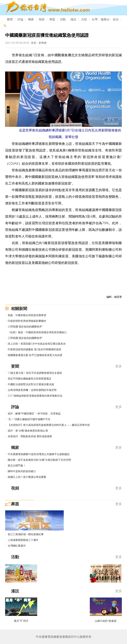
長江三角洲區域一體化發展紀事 (26, 534)
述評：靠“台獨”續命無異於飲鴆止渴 (28, 431)
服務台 (105, 19)
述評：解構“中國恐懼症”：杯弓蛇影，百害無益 (34, 413)
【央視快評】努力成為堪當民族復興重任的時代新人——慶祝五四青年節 (49, 425)
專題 (52, 19)
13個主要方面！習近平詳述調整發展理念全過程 (35, 373)
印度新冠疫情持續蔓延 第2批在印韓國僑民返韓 (34, 349)
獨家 (31, 19)
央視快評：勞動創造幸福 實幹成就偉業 (30, 436)
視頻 (42, 19)
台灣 (95, 19)
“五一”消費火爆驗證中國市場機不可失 (29, 419)
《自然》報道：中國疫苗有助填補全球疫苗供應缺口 (37, 332)
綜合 (116, 19)
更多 (119, 366)
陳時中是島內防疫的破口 (22, 471)
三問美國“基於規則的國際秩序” (25, 327)
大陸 (84, 19)
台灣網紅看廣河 (17, 546)
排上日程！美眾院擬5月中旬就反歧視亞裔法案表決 (37, 344)
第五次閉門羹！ (17, 465)
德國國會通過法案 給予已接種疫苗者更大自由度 (35, 355)
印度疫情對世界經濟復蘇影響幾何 (27, 321)
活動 (63, 19)
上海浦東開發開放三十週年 (23, 540)
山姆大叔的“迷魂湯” (106, 621)
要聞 (10, 19)
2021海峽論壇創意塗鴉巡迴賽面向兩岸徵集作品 (35, 396)
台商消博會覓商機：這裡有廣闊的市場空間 (32, 390)
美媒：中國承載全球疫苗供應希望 (27, 315)
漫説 (73, 19)
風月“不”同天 (21, 621)
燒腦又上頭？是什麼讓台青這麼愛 (27, 477)
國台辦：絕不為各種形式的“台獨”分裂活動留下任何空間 (39, 460)
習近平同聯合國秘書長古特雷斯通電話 (30, 379)
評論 (20, 19)
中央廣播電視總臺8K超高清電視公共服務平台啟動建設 (39, 454)
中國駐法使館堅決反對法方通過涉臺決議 (31, 384)
